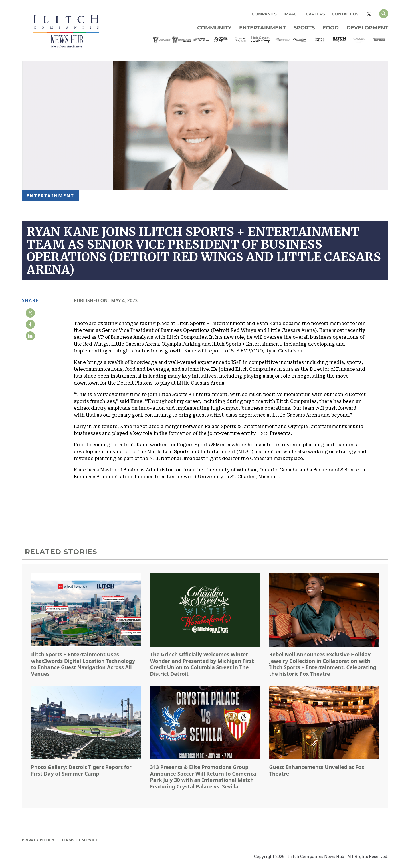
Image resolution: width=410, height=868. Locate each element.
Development (367, 28)
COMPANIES (264, 14)
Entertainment (263, 28)
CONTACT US (345, 14)
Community (214, 28)
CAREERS (315, 14)
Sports (304, 28)
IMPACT (291, 14)
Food (331, 28)
